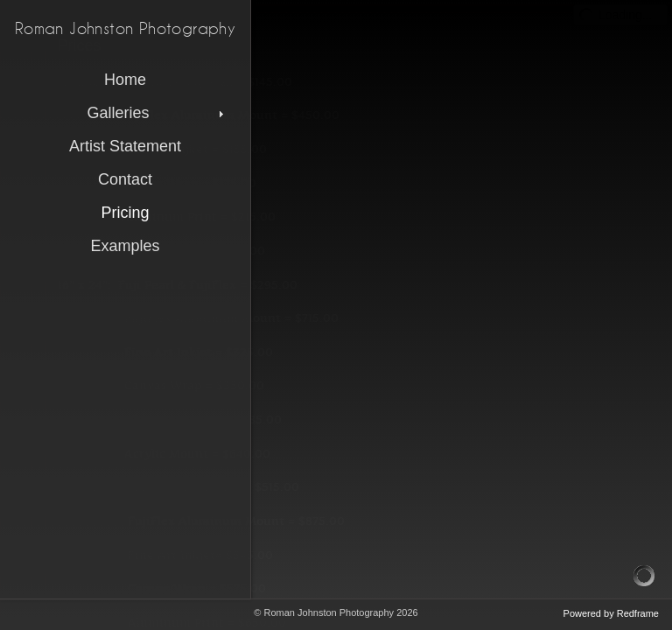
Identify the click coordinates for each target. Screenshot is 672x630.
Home (125, 80)
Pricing (125, 213)
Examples (125, 246)
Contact (125, 179)
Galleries (157, 113)
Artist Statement (125, 146)
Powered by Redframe (611, 613)
